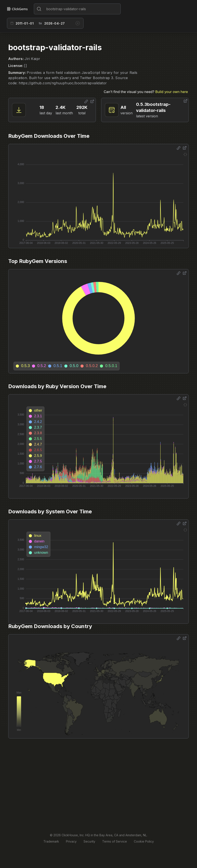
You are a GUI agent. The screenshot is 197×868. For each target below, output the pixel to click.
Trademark (51, 841)
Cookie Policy (144, 841)
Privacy (71, 841)
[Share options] (86, 101)
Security (89, 841)
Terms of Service (115, 841)
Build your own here (172, 92)
